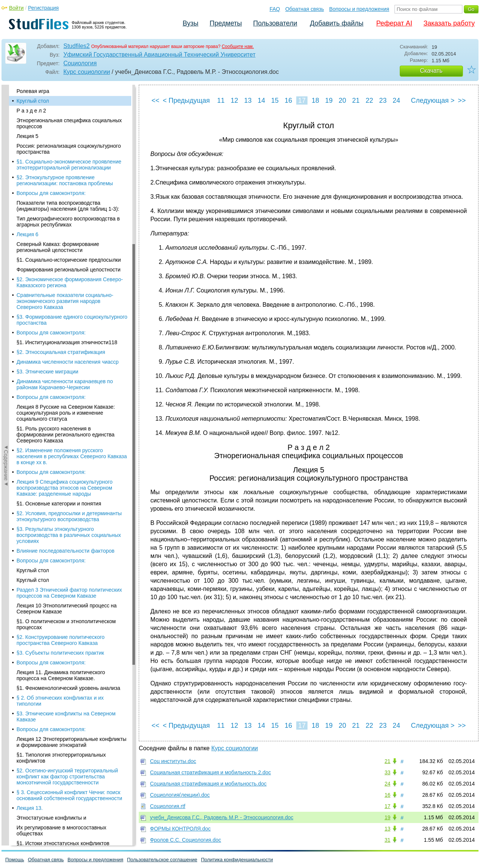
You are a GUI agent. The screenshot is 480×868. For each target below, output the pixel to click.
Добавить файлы (337, 23)
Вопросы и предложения (359, 9)
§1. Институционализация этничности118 (67, 342)
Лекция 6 (27, 234)
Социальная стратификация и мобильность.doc (208, 784)
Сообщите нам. (238, 46)
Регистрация (43, 8)
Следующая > (433, 100)
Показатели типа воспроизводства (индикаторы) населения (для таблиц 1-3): (68, 206)
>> (462, 100)
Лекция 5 (27, 136)
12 (234, 100)
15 (275, 100)
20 (342, 100)
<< (155, 100)
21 (356, 100)
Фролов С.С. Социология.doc (186, 840)
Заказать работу (449, 23)
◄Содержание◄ (6, 216)
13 (248, 100)
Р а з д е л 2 (31, 111)
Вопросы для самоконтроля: (51, 193)
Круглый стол (33, 101)
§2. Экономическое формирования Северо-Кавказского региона (70, 282)
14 (261, 100)
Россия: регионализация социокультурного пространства (69, 149)
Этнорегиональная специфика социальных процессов (69, 123)
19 (329, 100)
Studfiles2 (76, 46)
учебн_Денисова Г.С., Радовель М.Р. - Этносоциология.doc (222, 817)
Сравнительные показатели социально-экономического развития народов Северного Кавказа (65, 301)
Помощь (15, 860)
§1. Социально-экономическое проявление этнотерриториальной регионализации (69, 165)
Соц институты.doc (173, 761)
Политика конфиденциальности (237, 860)
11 (221, 100)
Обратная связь (305, 9)
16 (288, 100)
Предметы (226, 23)
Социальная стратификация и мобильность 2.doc (211, 772)
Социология (80, 63)
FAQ (275, 9)
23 (383, 100)
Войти (16, 8)
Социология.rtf (168, 806)
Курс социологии (87, 72)
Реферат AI (394, 23)
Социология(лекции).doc (180, 795)
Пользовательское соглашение (162, 860)
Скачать (431, 71)
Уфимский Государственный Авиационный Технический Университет (159, 55)
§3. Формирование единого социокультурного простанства (72, 320)
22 (369, 100)
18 (315, 100)
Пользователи (275, 23)
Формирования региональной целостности (68, 270)
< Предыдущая (186, 100)
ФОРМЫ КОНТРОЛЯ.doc (180, 829)
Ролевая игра (33, 91)
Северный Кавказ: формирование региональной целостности (58, 247)
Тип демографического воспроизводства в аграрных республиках (68, 222)
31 (387, 840)
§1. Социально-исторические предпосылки (69, 260)
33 (387, 772)
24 (396, 100)
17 (302, 100)
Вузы (190, 23)
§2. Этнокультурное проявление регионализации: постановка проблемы (65, 180)
